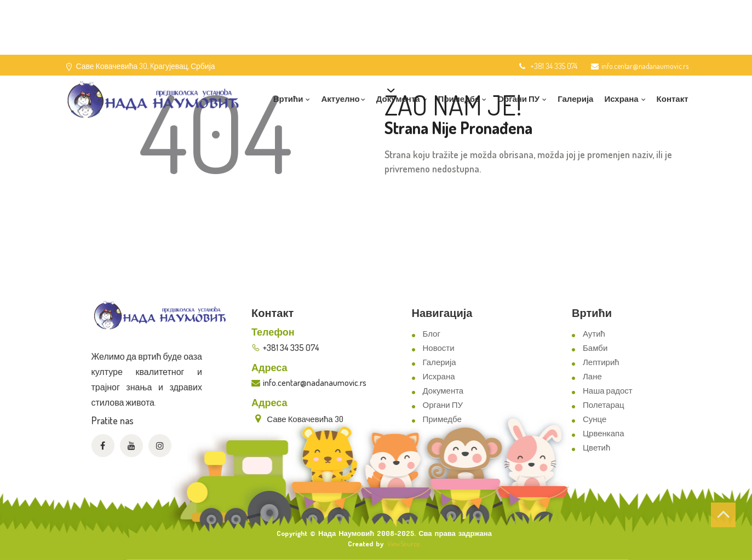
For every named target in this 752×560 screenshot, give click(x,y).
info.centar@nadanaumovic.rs (640, 66)
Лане (592, 376)
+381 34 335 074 (547, 66)
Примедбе (442, 419)
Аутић (594, 334)
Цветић (596, 448)
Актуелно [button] (343, 99)
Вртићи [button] (292, 99)
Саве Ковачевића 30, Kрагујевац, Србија (146, 66)
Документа (443, 391)
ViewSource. (404, 544)
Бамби (595, 348)
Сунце (595, 419)
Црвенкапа (604, 433)
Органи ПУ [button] (522, 99)
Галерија (575, 99)
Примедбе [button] (463, 99)
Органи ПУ (443, 405)
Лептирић (601, 362)
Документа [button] (402, 99)
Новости (439, 348)
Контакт (673, 99)
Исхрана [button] (625, 99)
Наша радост (608, 391)
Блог (432, 334)
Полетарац (604, 405)
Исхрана (439, 376)
